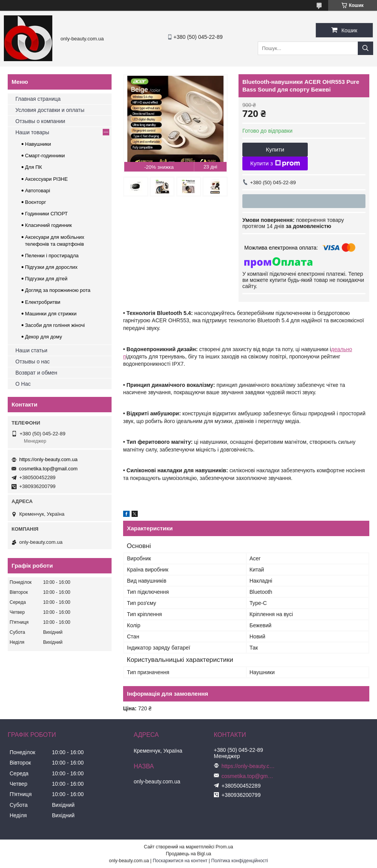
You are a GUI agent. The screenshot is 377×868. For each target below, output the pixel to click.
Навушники (38, 144)
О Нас (23, 384)
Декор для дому (43, 337)
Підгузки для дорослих (51, 267)
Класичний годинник (48, 225)
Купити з (275, 163)
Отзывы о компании (40, 121)
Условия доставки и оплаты (50, 110)
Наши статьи (31, 350)
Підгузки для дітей (46, 279)
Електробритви (43, 302)
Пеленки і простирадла (52, 256)
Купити (275, 149)
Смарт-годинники (45, 156)
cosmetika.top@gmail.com (48, 469)
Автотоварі (38, 191)
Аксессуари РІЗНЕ (46, 179)
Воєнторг (36, 202)
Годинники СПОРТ (46, 214)
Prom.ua (224, 847)
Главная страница (38, 99)
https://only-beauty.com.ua (48, 459)
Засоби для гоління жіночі (55, 325)
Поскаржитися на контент (180, 861)
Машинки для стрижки (51, 314)
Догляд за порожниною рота (58, 290)
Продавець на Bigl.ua (188, 854)
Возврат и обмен (36, 373)
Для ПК (33, 167)
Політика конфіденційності (240, 861)
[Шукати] (365, 48)
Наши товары (32, 132)
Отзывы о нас (33, 362)
